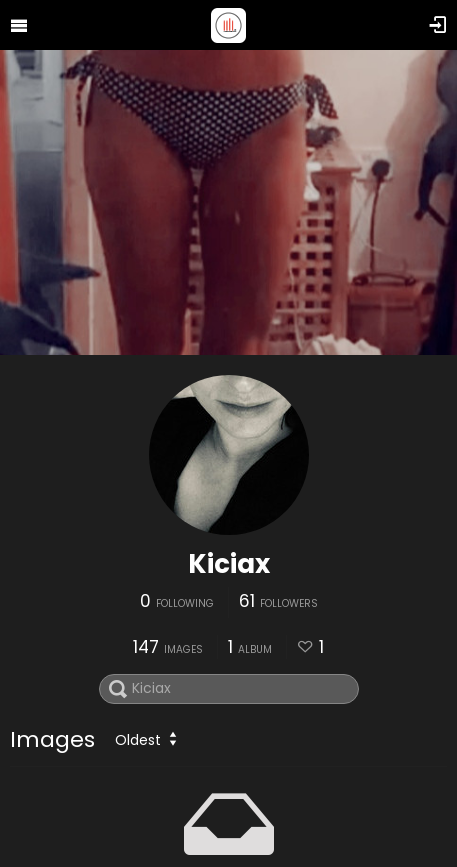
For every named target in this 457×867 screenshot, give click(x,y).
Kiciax (229, 564)
